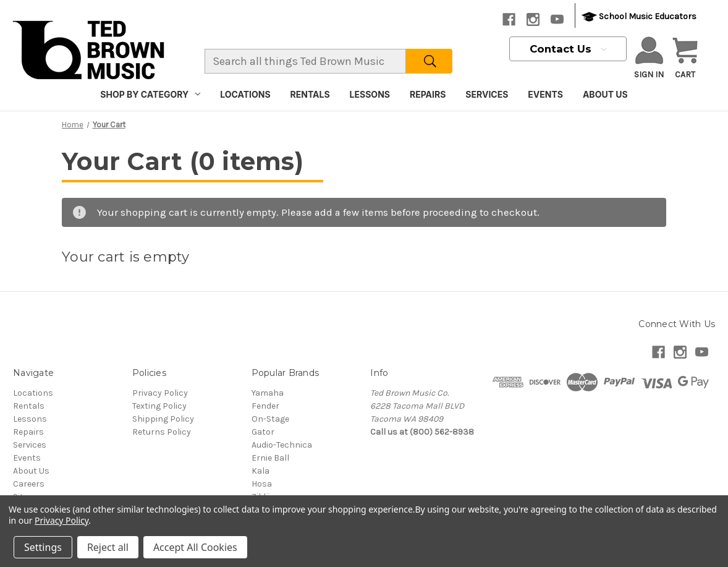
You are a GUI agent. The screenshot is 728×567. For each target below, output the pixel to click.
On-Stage (270, 419)
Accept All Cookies (195, 547)
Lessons (370, 94)
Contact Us (568, 49)
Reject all (108, 547)
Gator (263, 432)
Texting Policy (159, 406)
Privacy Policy (160, 393)
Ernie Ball (270, 458)
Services (487, 94)
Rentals (310, 94)
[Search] (429, 61)
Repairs (428, 94)
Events (545, 94)
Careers (29, 484)
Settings (43, 547)
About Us (605, 94)
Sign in (649, 58)
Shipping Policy (163, 419)
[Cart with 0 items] (685, 59)
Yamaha (268, 393)
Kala (260, 471)
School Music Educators (639, 17)
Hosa (262, 484)
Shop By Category (150, 94)
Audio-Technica (282, 445)
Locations (245, 94)
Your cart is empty (126, 257)
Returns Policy (162, 432)
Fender (265, 406)
